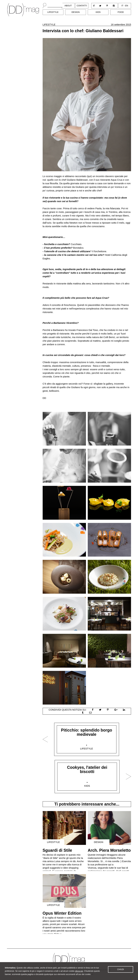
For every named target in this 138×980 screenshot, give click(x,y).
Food (121, 12)
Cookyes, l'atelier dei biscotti (87, 769)
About (68, 6)
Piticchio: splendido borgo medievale (87, 732)
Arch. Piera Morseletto (109, 850)
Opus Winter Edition (62, 913)
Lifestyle (53, 12)
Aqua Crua (117, 180)
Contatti (82, 6)
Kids (98, 12)
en (127, 6)
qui (89, 176)
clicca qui (79, 972)
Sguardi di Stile (57, 850)
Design (76, 12)
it (122, 6)
